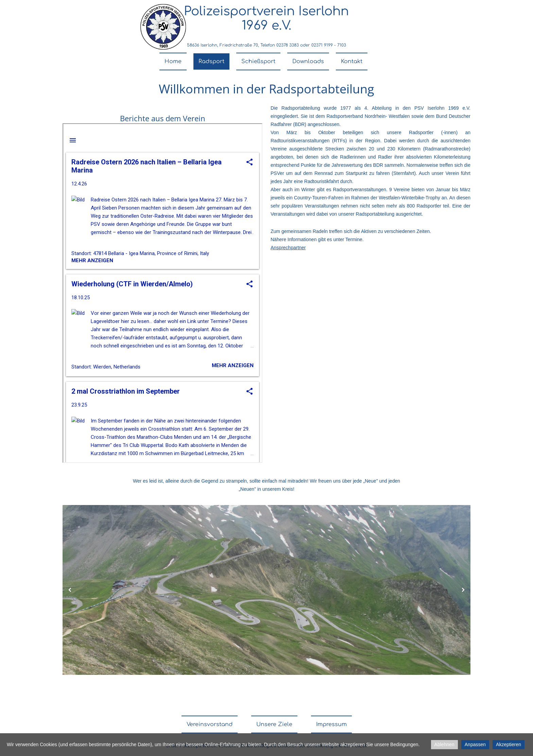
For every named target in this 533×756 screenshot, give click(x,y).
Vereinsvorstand (210, 724)
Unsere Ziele (274, 724)
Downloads (308, 61)
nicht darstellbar (162, 293)
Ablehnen (444, 744)
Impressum (331, 724)
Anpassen (475, 744)
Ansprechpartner (288, 248)
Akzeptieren (509, 744)
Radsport (211, 61)
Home (173, 61)
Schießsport (258, 61)
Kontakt (352, 61)
